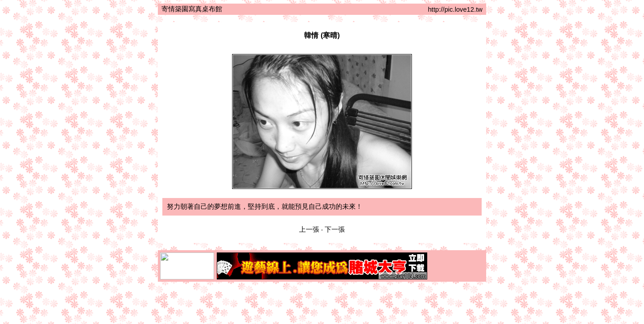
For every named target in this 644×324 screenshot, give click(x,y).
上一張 (309, 229)
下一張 (335, 229)
